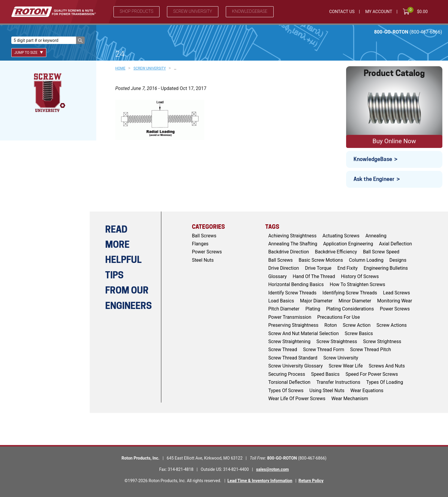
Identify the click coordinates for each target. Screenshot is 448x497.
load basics (281, 301)
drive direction (284, 268)
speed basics (325, 374)
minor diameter (355, 301)
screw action (357, 325)
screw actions (392, 325)
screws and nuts (387, 366)
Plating (313, 309)
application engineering (348, 244)
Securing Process (287, 374)
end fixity (348, 268)
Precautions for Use (339, 317)
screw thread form (324, 350)
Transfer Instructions (338, 382)
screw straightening (289, 341)
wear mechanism (350, 399)
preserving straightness (293, 325)
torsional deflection (289, 382)
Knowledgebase (250, 11)
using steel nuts (327, 390)
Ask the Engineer (374, 179)
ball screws (280, 260)
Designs (398, 260)
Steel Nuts (203, 260)
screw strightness (382, 341)
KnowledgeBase (373, 159)
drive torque (318, 268)
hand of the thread (314, 276)
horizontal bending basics (296, 284)
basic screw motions (321, 260)
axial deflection (396, 244)
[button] (80, 40)
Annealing (376, 236)
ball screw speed (381, 252)
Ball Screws (204, 236)
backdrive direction (289, 252)
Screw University (193, 11)
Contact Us (342, 12)
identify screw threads (292, 293)
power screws (395, 309)
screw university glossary (295, 366)
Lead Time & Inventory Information (260, 481)
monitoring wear (395, 301)
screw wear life (346, 366)
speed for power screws (372, 374)
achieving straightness (292, 236)
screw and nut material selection (303, 333)
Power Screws (207, 252)
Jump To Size (29, 53)
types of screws (286, 390)
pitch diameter (284, 309)
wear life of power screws (297, 399)
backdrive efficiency (336, 252)
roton (331, 325)
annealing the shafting (293, 244)
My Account (379, 12)
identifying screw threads (350, 293)
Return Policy (311, 481)
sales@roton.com (272, 469)
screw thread (283, 350)
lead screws (396, 293)
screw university (341, 358)
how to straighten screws (358, 284)
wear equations (367, 390)
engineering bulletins (386, 268)
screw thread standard (293, 358)
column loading (366, 260)
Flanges (200, 244)
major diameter (316, 301)
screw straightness (337, 341)
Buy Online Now (394, 141)
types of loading (385, 382)
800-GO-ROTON (408, 32)
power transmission (290, 317)
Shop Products (137, 11)
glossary (277, 276)
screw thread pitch (370, 350)
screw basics (359, 333)
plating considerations (350, 309)
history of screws (360, 276)
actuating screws (341, 236)
